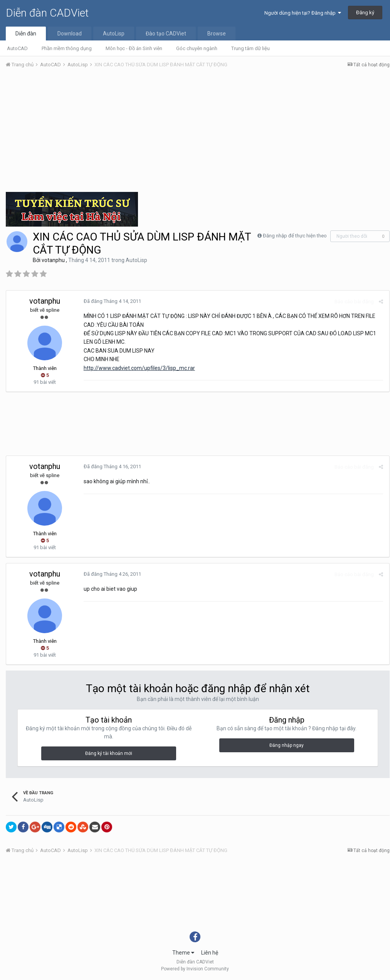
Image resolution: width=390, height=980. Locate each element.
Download (70, 34)
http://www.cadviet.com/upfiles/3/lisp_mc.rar (139, 368)
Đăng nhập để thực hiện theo (295, 236)
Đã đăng (112, 301)
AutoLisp (114, 34)
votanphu (53, 260)
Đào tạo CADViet (166, 34)
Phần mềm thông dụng (67, 48)
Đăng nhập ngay (287, 745)
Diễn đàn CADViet (47, 13)
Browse (217, 34)
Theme (183, 953)
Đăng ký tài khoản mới (109, 753)
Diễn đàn (26, 34)
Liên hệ (210, 953)
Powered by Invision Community (195, 969)
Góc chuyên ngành (197, 48)
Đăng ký (365, 13)
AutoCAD (17, 48)
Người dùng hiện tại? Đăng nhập (303, 13)
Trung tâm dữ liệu (250, 48)
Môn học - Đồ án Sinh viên (134, 48)
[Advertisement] (198, 132)
